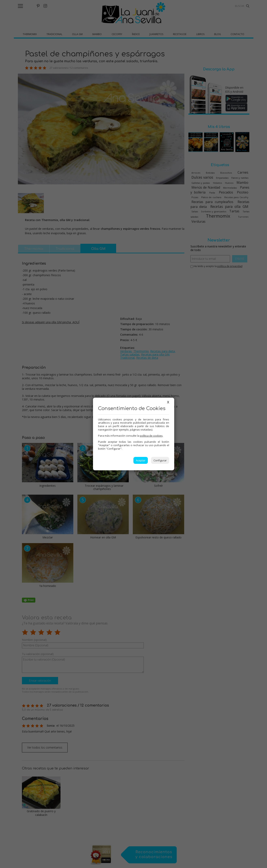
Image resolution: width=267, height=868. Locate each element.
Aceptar (141, 460)
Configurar (160, 460)
